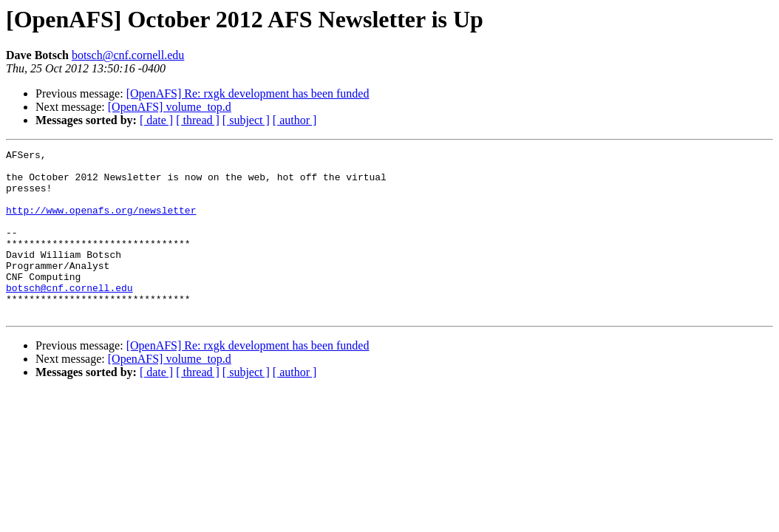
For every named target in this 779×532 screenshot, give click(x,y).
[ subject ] (246, 120)
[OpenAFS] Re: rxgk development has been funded (248, 93)
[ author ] (295, 120)
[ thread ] (198, 120)
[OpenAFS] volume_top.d (170, 107)
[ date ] (156, 120)
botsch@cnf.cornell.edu (128, 55)
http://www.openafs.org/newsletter (101, 223)
